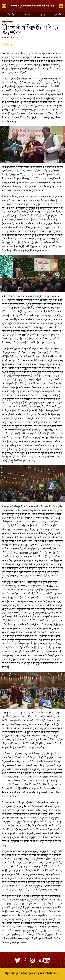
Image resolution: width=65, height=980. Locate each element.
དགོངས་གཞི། (10, 14)
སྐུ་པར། (43, 14)
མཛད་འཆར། (27, 14)
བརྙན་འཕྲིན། (58, 14)
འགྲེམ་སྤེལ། (5, 45)
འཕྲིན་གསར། (7, 22)
